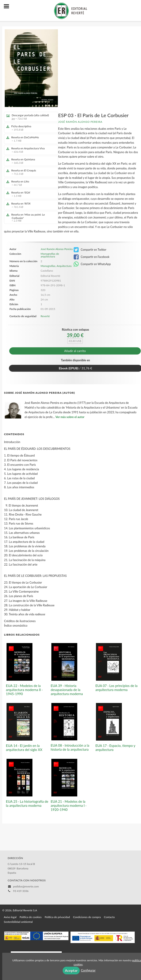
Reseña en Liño (30, 183)
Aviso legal (10, 917)
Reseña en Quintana (30, 161)
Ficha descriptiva (30, 128)
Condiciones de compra (87, 917)
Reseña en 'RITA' (30, 205)
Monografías (48, 266)
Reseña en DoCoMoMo (30, 139)
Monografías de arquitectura (50, 255)
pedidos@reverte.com (26, 886)
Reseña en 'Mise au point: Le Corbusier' (30, 217)
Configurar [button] (88, 970)
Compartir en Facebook (92, 257)
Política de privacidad (57, 917)
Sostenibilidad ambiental (18, 922)
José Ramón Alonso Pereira (80, 122)
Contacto (109, 917)
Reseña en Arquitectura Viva (30, 150)
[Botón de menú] (8, 7)
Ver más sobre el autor (70, 417)
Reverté (45, 316)
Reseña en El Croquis (30, 172)
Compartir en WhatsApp (92, 264)
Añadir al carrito (75, 351)
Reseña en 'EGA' (30, 194)
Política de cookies (31, 917)
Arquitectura (64, 266)
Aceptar (71, 970)
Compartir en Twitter (90, 250)
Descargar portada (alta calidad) (30, 117)
